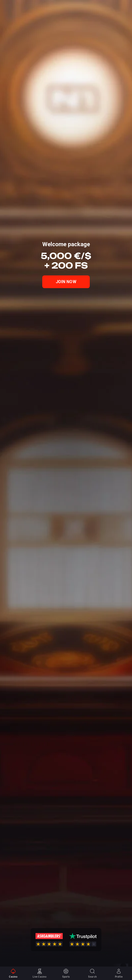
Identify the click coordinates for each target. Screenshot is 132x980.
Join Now (66, 282)
